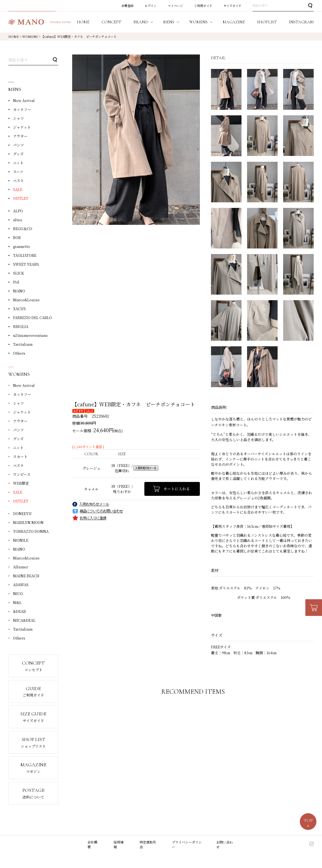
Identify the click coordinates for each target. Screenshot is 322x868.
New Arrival (24, 100)
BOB (17, 237)
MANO (19, 291)
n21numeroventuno (30, 335)
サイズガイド (232, 6)
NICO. (18, 594)
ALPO (18, 211)
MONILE (21, 540)
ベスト (18, 181)
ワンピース (22, 474)
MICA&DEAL (24, 620)
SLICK (18, 273)
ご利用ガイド (203, 6)
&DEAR (19, 611)
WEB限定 (21, 483)
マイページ (175, 6)
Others (19, 353)
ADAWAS (21, 585)
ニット (18, 163)
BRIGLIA (21, 326)
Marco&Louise (26, 300)
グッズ (18, 154)
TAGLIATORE (25, 255)
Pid (16, 282)
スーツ (18, 172)
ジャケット (22, 127)
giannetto (22, 246)
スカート (20, 457)
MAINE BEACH (26, 576)
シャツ (18, 118)
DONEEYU (22, 513)
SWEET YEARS (26, 264)
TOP (308, 820)
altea (17, 220)
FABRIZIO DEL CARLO (32, 318)
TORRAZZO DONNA (31, 531)
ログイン (151, 6)
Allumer (21, 567)
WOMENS (30, 36)
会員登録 (127, 6)
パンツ (18, 145)
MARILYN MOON (28, 522)
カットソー (22, 109)
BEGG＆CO (23, 229)
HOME (14, 36)
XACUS (19, 309)
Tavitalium (23, 344)
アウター (20, 136)
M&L (17, 602)
